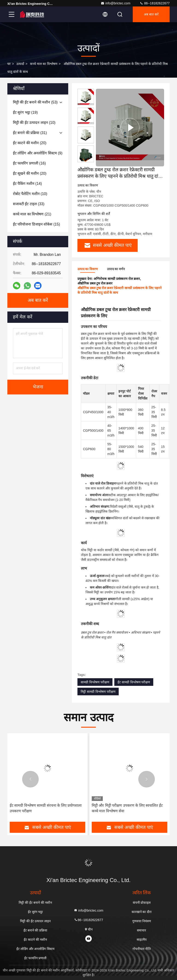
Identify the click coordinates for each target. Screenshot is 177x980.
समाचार (142, 930)
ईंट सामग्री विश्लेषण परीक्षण (134, 682)
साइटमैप (142, 940)
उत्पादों (20, 64)
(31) (30, 133)
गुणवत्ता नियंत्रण (142, 921)
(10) (34, 123)
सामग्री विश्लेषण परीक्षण (95, 682)
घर (9, 64)
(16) (29, 163)
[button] (86, 160)
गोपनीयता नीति (142, 949)
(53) (35, 102)
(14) (27, 184)
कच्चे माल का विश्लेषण (44, 64)
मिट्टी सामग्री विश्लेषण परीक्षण (98, 692)
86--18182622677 (155, 3)
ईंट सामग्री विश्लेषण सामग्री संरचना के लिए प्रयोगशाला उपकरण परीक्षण (46, 808)
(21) (32, 214)
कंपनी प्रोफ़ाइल (142, 903)
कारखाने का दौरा (142, 912)
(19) (25, 112)
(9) (38, 153)
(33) (29, 204)
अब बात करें (151, 14)
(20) (30, 143)
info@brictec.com (115, 3)
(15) (36, 224)
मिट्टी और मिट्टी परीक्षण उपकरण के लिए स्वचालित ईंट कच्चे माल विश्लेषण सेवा (127, 808)
